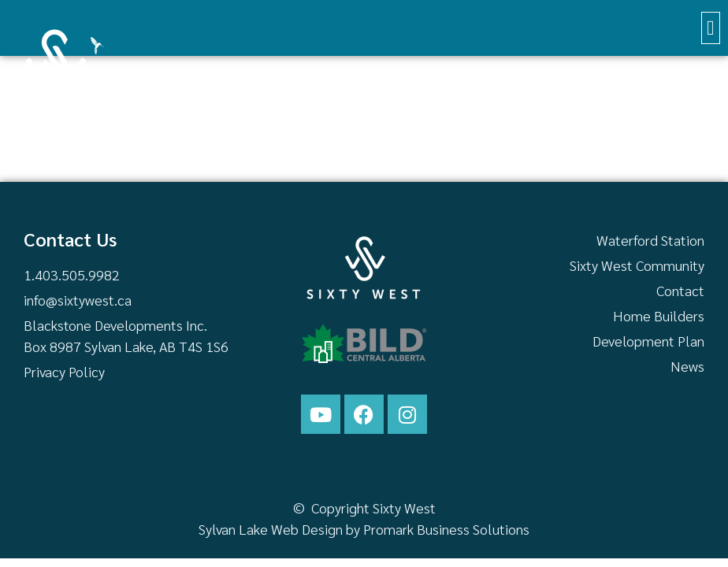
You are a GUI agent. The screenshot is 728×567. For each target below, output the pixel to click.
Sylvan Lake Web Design (271, 529)
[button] (711, 28)
